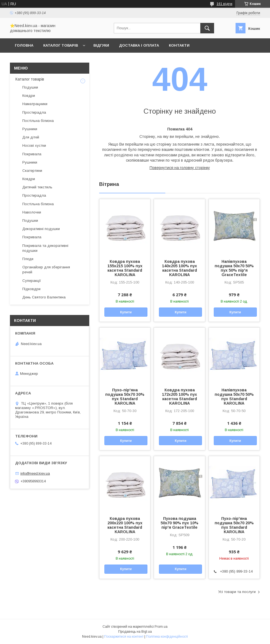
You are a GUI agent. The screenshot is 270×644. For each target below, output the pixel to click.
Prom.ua (161, 627)
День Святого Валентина (44, 297)
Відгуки (101, 45)
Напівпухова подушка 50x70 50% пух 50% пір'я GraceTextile (234, 268)
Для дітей (31, 137)
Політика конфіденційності (167, 637)
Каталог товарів (61, 45)
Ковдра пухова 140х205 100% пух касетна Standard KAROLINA (179, 268)
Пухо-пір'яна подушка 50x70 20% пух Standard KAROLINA (234, 525)
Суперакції (32, 281)
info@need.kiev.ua (35, 473)
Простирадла (34, 112)
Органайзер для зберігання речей (46, 270)
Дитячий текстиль (37, 187)
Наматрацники (35, 104)
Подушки (30, 87)
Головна (24, 45)
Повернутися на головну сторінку (180, 168)
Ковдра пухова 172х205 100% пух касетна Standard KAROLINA (179, 397)
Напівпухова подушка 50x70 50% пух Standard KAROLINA (234, 397)
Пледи (28, 259)
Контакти (179, 45)
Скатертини (32, 171)
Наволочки (32, 212)
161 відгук (224, 4)
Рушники (30, 129)
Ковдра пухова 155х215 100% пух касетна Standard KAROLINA (125, 268)
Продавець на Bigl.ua (135, 632)
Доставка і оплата (139, 45)
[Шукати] (207, 28)
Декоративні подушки (41, 229)
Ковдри (29, 96)
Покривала (32, 154)
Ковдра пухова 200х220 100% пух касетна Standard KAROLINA (125, 525)
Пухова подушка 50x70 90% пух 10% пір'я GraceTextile (179, 523)
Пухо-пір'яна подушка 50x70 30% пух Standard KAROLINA (125, 397)
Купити (126, 312)
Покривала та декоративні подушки (45, 248)
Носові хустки (34, 145)
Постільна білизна (38, 121)
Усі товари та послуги (237, 592)
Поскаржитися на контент (124, 637)
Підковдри (31, 289)
